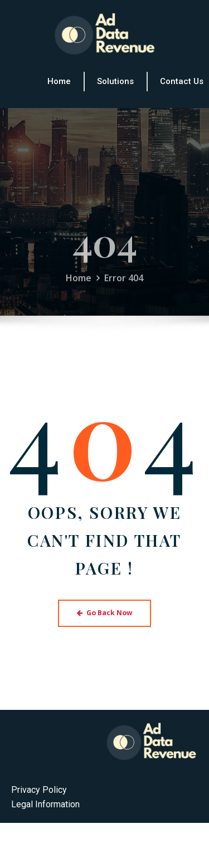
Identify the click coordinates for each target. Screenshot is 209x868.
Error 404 (124, 286)
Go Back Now (104, 613)
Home (79, 286)
